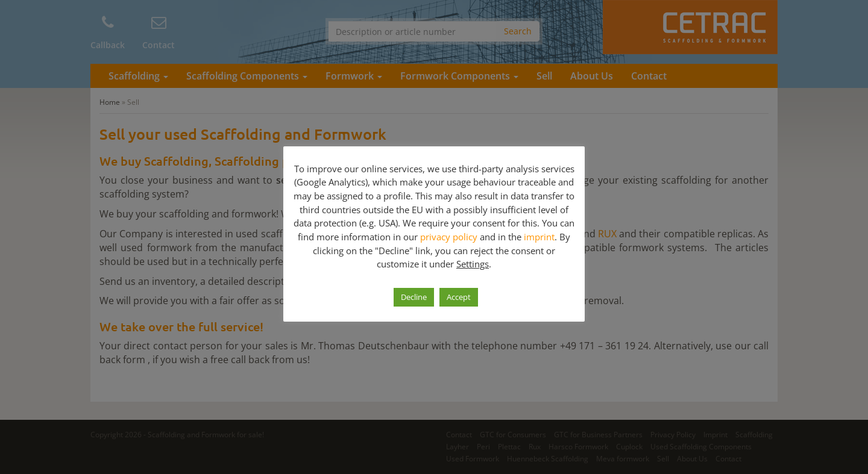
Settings (473, 264)
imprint (539, 237)
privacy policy (449, 237)
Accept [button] (459, 297)
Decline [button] (414, 297)
